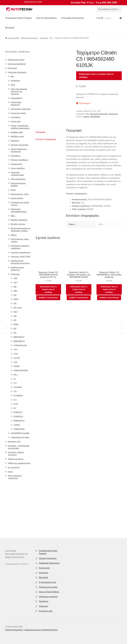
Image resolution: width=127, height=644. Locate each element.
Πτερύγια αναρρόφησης (21, 252)
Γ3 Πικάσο (18, 387)
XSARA (17, 366)
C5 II (16, 362)
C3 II (16, 349)
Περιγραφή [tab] (40, 132)
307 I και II (18, 308)
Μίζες (13, 216)
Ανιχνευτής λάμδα (18, 113)
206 (15, 287)
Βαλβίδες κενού (17, 136)
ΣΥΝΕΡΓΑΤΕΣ (19, 429)
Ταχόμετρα (44, 38)
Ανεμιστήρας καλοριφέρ (21, 109)
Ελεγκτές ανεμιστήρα (19, 145)
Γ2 (15, 379)
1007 (16, 278)
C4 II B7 (17, 358)
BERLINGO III (19, 341)
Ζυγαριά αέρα (16, 164)
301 (15, 303)
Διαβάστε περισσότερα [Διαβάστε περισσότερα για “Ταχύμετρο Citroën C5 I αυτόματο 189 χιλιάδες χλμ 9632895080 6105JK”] (79, 298)
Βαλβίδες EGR (17, 132)
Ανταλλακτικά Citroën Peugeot (18, 18)
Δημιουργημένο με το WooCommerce (41, 630)
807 (15, 333)
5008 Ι (16, 324)
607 (15, 329)
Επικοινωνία (44, 568)
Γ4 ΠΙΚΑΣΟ (18, 395)
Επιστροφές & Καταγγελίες (73, 18)
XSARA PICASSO (21, 370)
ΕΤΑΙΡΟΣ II (18, 412)
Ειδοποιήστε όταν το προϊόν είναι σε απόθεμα (96, 76)
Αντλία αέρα (16, 121)
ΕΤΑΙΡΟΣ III (18, 416)
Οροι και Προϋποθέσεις (47, 18)
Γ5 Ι (51, 38)
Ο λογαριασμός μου (48, 582)
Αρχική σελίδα (13, 38)
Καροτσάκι (43, 573)
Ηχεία (13, 190)
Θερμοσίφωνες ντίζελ (20, 194)
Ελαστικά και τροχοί (16, 60)
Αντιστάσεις (16, 117)
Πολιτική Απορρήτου (48, 558)
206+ (16, 291)
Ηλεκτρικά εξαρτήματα (29, 38)
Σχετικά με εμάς (46, 611)
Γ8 (15, 408)
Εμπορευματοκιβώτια (17, 64)
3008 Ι (16, 299)
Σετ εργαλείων (14, 467)
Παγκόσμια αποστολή (48, 597)
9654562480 (95, 117)
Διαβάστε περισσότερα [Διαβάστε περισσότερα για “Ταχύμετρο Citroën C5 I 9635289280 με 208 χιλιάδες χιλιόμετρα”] (109, 298)
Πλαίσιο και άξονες (16, 459)
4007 (16, 312)
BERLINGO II (19, 337)
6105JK (86, 117)
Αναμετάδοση (16, 98)
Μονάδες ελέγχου (18, 224)
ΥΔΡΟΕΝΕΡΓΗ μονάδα (20, 433)
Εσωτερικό (13, 68)
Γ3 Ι (15, 383)
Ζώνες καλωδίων (18, 168)
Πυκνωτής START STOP (21, 257)
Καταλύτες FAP (14, 442)
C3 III (16, 354)
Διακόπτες (15, 141)
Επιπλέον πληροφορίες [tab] (46, 139)
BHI (12, 76)
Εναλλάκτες (16, 156)
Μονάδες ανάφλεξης (19, 220)
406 (15, 316)
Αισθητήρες (16, 81)
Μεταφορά (10, 28)
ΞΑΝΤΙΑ (17, 425)
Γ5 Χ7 (16, 404)
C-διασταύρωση (20, 345)
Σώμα (10, 472)
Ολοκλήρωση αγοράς (48, 587)
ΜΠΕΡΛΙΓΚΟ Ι (19, 421)
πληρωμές (43, 606)
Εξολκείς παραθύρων (20, 160)
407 (15, 320)
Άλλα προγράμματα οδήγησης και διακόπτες (19, 92)
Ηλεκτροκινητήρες (18, 179)
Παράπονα (44, 601)
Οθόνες (14, 235)
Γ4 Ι (15, 391)
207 (15, 295)
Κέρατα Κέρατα (17, 198)
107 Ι (16, 282)
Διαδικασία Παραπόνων (49, 563)
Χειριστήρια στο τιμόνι (20, 437)
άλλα (13, 85)
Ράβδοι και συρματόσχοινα (19, 463)
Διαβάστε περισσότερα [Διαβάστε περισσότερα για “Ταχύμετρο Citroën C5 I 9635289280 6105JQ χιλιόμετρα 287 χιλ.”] (48, 298)
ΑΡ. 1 (16, 375)
